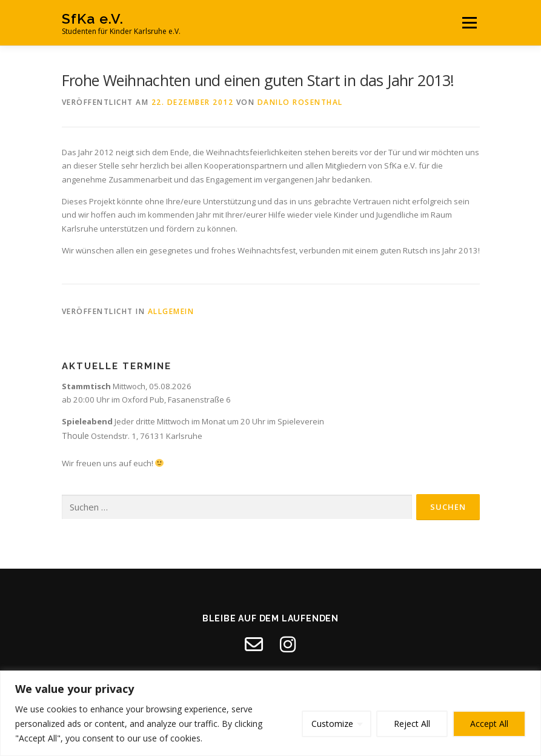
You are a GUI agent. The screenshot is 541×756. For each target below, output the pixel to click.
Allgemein (171, 311)
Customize (332, 724)
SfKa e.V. (93, 18)
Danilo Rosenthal (300, 102)
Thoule (75, 436)
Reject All (412, 724)
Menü (469, 22)
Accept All (489, 724)
